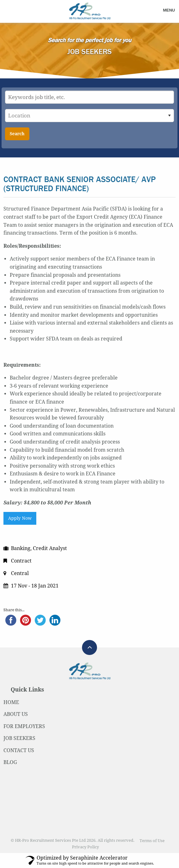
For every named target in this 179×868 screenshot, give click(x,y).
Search (17, 134)
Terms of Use (152, 841)
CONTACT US (19, 750)
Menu (169, 10)
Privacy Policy (85, 847)
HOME (11, 702)
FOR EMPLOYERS (24, 726)
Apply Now (20, 518)
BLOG (10, 762)
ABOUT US (16, 714)
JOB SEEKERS (19, 738)
